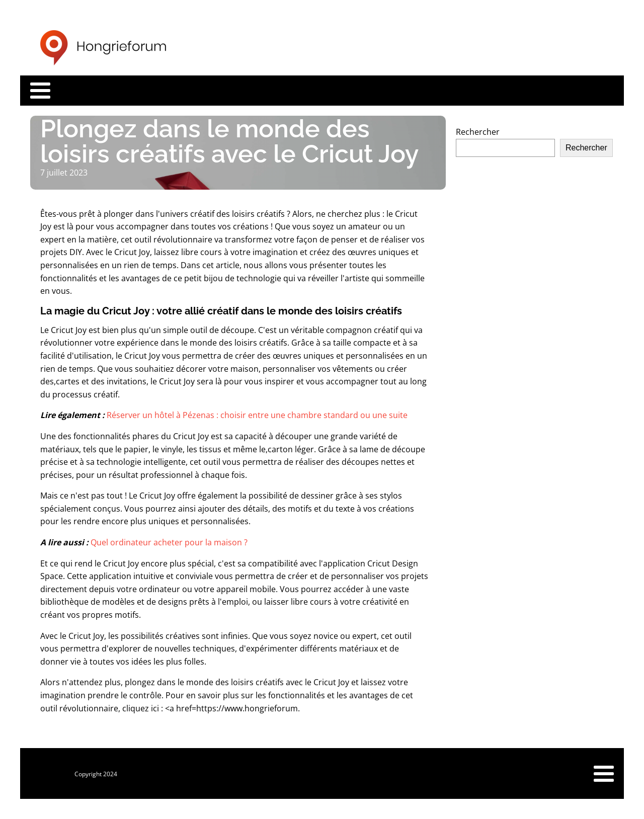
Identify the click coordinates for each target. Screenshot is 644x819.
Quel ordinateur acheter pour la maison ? (169, 542)
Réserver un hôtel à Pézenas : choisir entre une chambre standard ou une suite (257, 415)
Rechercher (478, 132)
